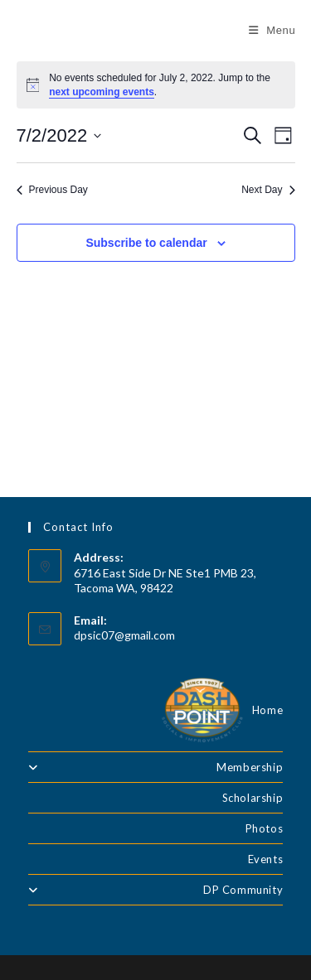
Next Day (268, 190)
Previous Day (52, 190)
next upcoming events (102, 92)
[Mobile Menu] (272, 30)
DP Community (156, 890)
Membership (156, 767)
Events (266, 859)
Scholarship (253, 798)
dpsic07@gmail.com (124, 635)
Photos (265, 828)
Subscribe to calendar (146, 243)
